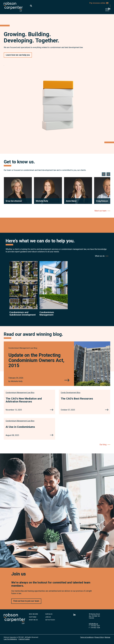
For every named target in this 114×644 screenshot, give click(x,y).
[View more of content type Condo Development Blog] (71, 393)
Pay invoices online (99, 3)
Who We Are (33, 614)
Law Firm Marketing (10, 639)
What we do (100, 256)
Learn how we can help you (18, 55)
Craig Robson (102, 201)
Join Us (48, 617)
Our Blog (49, 614)
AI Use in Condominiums (20, 427)
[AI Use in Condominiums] (52, 435)
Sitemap (107, 637)
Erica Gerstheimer (14, 201)
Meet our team (100, 211)
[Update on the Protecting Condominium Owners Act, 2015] (67, 380)
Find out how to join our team (26, 601)
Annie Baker (71, 201)
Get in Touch (50, 620)
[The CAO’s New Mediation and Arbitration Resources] (52, 410)
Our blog (103, 445)
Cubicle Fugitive (24, 639)
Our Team (33, 617)
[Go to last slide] (104, 174)
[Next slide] (108, 174)
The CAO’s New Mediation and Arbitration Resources (24, 400)
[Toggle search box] (31, 6)
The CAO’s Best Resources (77, 399)
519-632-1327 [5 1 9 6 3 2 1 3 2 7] (95, 626)
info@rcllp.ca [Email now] (93, 624)
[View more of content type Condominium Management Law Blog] (23, 348)
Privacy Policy (99, 637)
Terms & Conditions (87, 637)
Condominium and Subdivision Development (23, 314)
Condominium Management (47, 314)
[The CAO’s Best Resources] (107, 410)
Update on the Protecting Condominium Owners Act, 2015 (36, 360)
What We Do (33, 620)
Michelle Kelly (42, 201)
